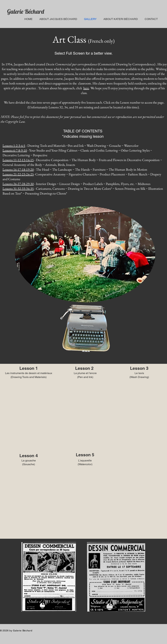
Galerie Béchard (26, 11)
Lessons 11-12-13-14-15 (18, 160)
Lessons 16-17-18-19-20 (18, 169)
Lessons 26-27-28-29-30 (18, 184)
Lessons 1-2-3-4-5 (14, 146)
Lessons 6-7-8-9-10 (15, 150)
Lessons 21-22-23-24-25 (18, 174)
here (86, 88)
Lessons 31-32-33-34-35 (18, 189)
